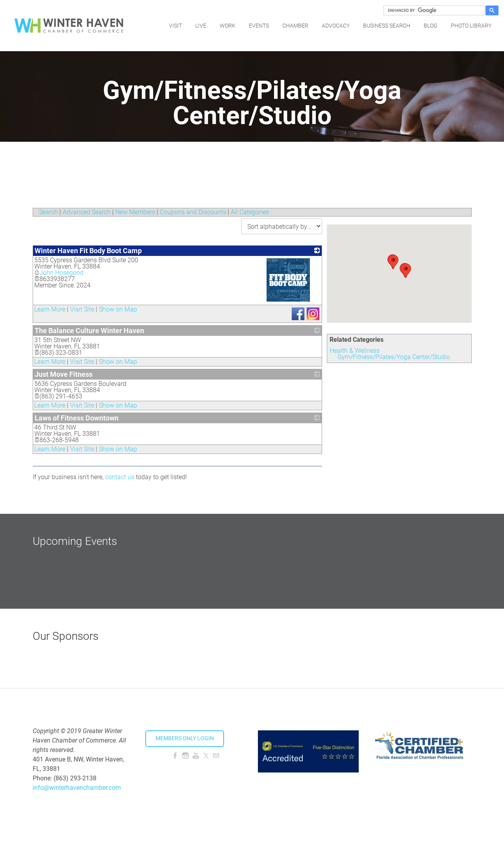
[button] (406, 271)
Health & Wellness (355, 351)
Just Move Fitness (64, 374)
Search (48, 212)
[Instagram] (185, 756)
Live (201, 26)
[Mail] (216, 756)
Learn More (50, 309)
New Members (135, 212)
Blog (431, 26)
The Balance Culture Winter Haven (89, 331)
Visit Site (82, 309)
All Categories (250, 212)
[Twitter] (206, 756)
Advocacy (336, 26)
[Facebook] (175, 756)
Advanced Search (87, 212)
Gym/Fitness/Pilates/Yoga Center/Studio (394, 357)
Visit (175, 26)
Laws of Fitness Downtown (77, 418)
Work (228, 26)
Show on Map (118, 309)
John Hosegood (59, 273)
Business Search (387, 26)
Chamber (295, 26)
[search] (433, 11)
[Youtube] (196, 756)
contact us (120, 477)
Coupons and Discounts (193, 212)
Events (259, 26)
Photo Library (471, 26)
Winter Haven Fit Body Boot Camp (88, 251)
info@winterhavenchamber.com (77, 788)
